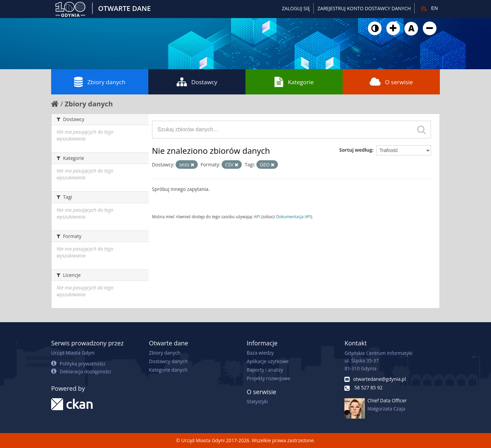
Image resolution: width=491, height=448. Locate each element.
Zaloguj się (296, 8)
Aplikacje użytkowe (268, 361)
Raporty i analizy (265, 370)
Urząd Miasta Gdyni (73, 353)
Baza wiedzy (260, 353)
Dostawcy (197, 82)
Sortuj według (356, 150)
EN (435, 8)
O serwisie (391, 82)
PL (424, 8)
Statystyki (257, 401)
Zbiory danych (100, 82)
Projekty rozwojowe (269, 378)
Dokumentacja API (294, 216)
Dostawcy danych (168, 361)
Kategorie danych (168, 370)
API (257, 216)
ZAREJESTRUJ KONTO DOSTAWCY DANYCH (364, 8)
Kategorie (294, 82)
